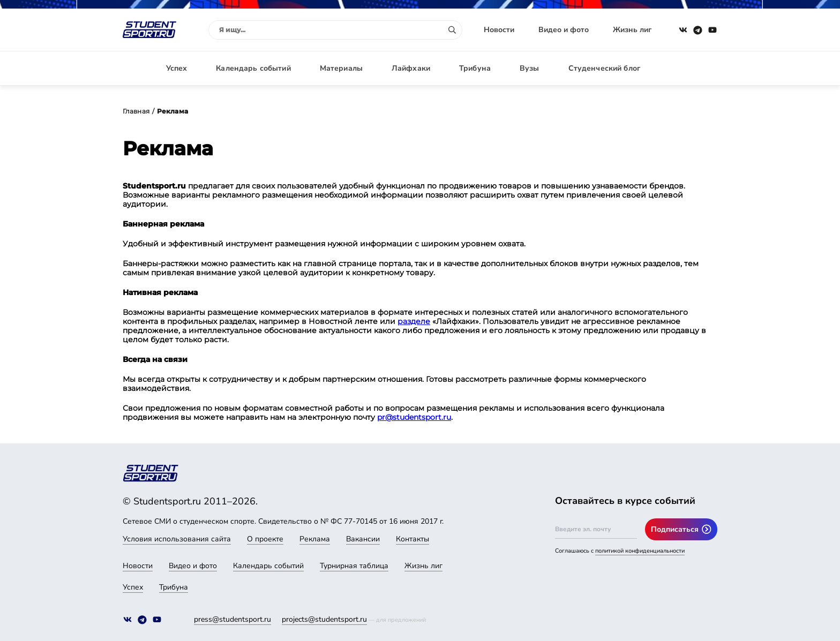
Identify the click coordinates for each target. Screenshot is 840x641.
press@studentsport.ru (232, 619)
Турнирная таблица (354, 566)
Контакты (412, 539)
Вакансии (363, 539)
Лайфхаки (411, 68)
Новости (499, 30)
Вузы (530, 68)
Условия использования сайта (177, 539)
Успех (177, 68)
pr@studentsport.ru (414, 417)
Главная (136, 111)
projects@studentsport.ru (324, 619)
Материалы (341, 68)
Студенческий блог (604, 68)
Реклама (315, 539)
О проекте (265, 539)
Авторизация (693, 68)
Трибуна (475, 68)
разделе (414, 321)
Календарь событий (253, 68)
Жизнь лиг (632, 30)
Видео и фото (564, 30)
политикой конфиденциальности (640, 551)
